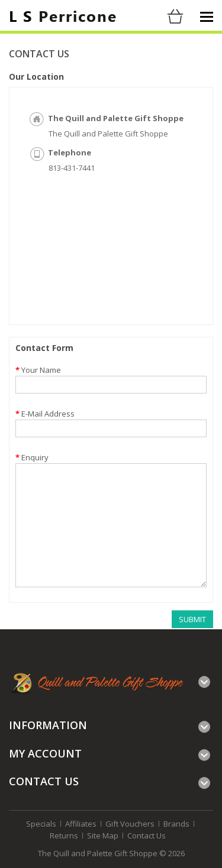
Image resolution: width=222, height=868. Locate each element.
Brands (176, 824)
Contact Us (147, 836)
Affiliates (81, 824)
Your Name (41, 370)
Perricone (63, 15)
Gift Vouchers (130, 824)
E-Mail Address (48, 414)
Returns (64, 836)
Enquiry (35, 457)
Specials (41, 824)
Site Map (103, 836)
